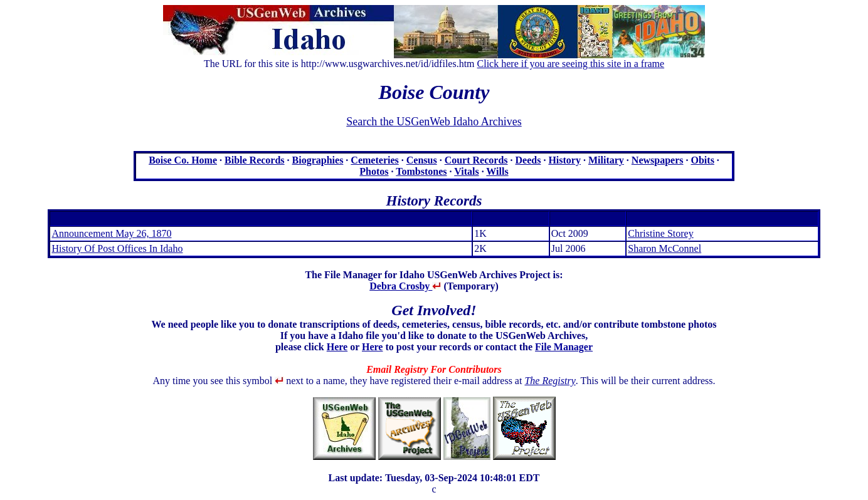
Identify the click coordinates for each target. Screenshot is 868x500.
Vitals (466, 171)
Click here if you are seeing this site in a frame (571, 64)
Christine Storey (660, 233)
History (564, 160)
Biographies (318, 160)
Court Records (476, 160)
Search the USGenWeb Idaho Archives (434, 122)
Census (422, 160)
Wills (497, 171)
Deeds (528, 160)
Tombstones (421, 171)
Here (337, 347)
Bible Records (255, 160)
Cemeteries (374, 160)
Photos (374, 171)
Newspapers (658, 160)
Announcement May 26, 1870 (111, 233)
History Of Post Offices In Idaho (117, 248)
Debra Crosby (405, 286)
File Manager (564, 347)
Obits (703, 160)
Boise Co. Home (183, 160)
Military (606, 160)
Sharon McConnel (664, 248)
